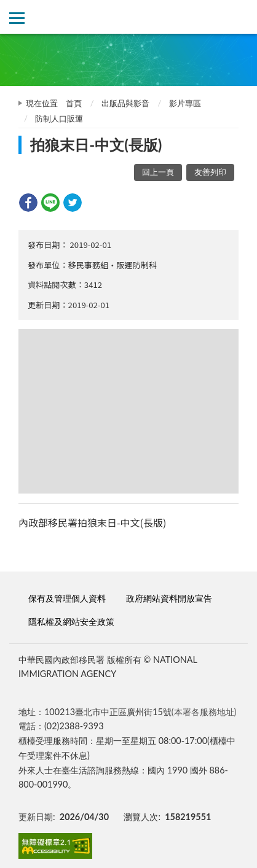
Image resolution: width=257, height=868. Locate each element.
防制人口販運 (59, 118)
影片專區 (185, 103)
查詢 (240, 17)
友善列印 (210, 172)
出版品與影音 (125, 103)
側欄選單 (17, 18)
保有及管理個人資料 (67, 598)
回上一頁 (158, 172)
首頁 (74, 103)
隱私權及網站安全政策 (71, 622)
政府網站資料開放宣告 (169, 598)
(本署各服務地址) (204, 712)
